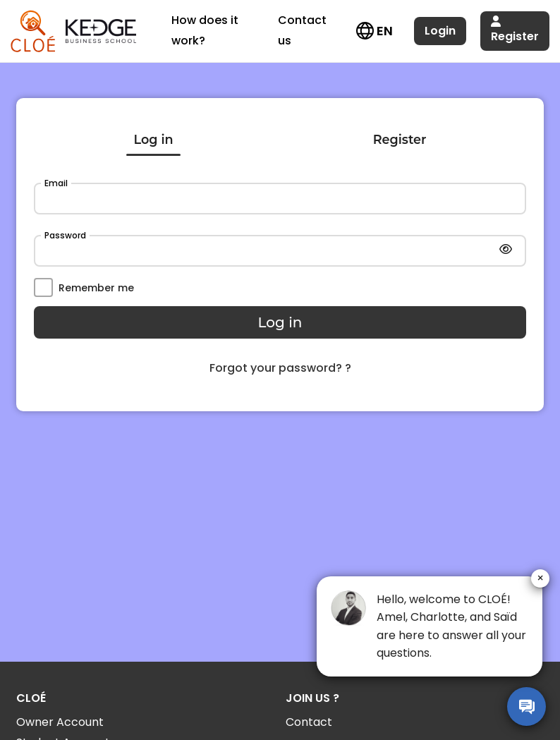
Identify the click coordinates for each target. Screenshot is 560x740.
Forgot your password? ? (280, 368)
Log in (154, 139)
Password (65, 235)
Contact (309, 722)
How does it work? (205, 30)
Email (56, 183)
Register (515, 30)
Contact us (302, 30)
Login (440, 31)
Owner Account (60, 722)
